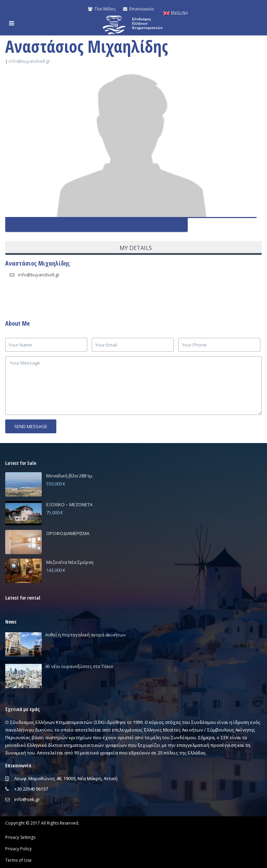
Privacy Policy (18, 849)
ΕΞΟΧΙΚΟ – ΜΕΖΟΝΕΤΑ (69, 504)
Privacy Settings (20, 837)
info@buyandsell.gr (29, 61)
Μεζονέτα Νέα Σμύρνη (70, 562)
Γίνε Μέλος (102, 9)
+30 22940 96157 (31, 789)
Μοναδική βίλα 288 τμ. (70, 476)
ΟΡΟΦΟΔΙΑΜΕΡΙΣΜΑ (68, 533)
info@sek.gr (27, 799)
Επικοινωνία (138, 9)
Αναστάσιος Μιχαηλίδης (38, 263)
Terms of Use (18, 860)
